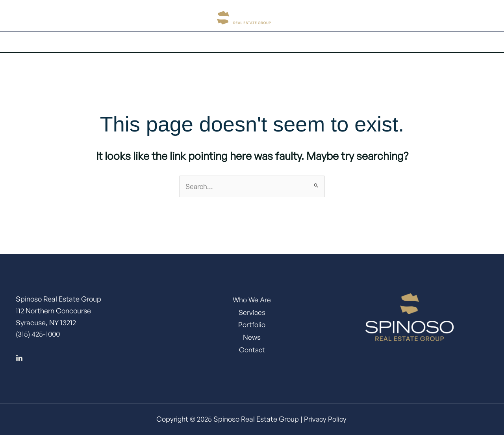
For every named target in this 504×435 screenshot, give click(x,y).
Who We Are (252, 300)
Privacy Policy (325, 419)
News (252, 340)
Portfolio (256, 42)
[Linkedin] (19, 359)
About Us (156, 42)
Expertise (306, 42)
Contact (354, 42)
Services (208, 42)
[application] (172, 42)
